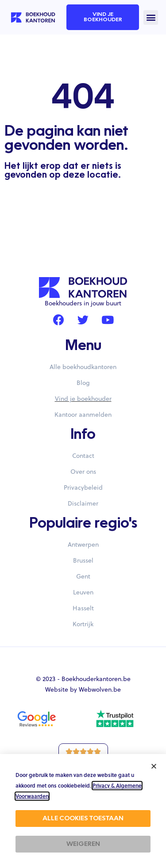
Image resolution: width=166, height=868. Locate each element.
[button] (151, 17)
